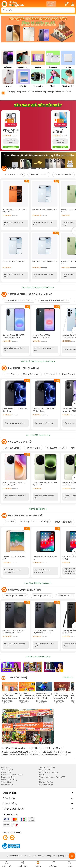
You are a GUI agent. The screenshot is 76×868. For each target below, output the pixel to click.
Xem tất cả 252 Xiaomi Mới (38, 435)
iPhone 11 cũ (6, 772)
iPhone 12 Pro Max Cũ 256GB (12, 775)
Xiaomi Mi (50, 374)
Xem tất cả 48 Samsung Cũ (38, 657)
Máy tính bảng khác (63, 522)
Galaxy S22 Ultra (7, 782)
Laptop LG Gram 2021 (47, 767)
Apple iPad (9, 522)
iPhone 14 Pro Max (46, 782)
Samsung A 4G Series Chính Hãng (19, 300)
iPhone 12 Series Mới (63, 175)
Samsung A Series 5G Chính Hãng (55, 300)
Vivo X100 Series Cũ (56, 448)
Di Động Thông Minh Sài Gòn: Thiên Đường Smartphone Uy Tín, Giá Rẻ (40, 92)
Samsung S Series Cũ (42, 596)
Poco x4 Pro (6, 767)
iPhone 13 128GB (45, 770)
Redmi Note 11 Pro (8, 777)
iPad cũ (42, 775)
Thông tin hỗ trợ (38, 804)
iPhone (41, 780)
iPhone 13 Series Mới (39, 175)
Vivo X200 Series (12, 448)
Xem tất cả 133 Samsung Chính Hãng (38, 361)
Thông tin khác (38, 798)
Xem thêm (68, 677)
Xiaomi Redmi (11, 374)
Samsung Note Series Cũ (15, 596)
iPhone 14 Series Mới (14, 175)
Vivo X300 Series (33, 448)
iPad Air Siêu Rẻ (7, 784)
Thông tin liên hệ (38, 793)
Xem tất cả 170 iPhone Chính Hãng (38, 288)
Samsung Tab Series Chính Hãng (35, 522)
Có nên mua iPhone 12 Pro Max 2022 (52, 777)
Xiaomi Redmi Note (31, 374)
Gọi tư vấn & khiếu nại (38, 809)
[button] (74, 231)
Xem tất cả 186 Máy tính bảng (38, 583)
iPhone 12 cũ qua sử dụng (48, 772)
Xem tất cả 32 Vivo (38, 509)
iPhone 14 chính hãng (9, 780)
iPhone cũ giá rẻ (7, 770)
